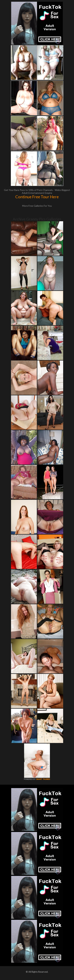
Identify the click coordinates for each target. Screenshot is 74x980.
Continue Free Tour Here (37, 197)
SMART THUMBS (43, 779)
